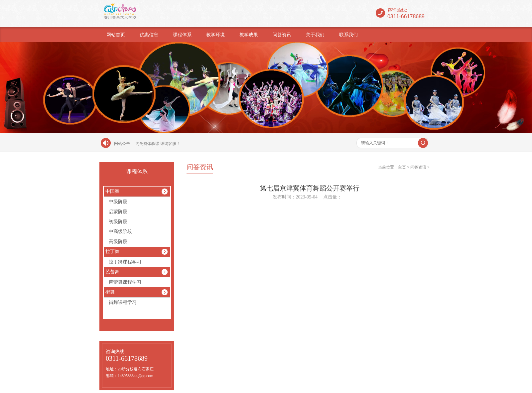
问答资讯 (282, 35)
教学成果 (249, 35)
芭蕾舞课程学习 (125, 282)
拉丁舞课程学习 (125, 262)
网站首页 (116, 35)
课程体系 (182, 35)
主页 (402, 167)
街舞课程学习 (123, 302)
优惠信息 (149, 35)
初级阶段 (118, 222)
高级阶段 (118, 242)
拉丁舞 (112, 252)
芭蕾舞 (112, 272)
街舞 (110, 292)
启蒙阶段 (118, 212)
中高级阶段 (120, 232)
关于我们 (315, 35)
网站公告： (124, 144)
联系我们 (348, 35)
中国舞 (112, 191)
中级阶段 (118, 202)
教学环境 (215, 35)
